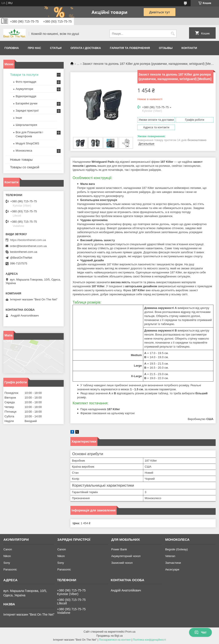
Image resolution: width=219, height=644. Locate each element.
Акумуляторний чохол (126, 556)
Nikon (7, 556)
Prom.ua (130, 632)
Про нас (34, 48)
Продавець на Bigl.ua (109, 636)
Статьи (56, 48)
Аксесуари (172, 569)
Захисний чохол (122, 563)
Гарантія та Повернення (130, 48)
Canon (8, 549)
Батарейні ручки (26, 103)
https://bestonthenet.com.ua (28, 240)
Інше (19, 118)
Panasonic (10, 569)
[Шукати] (173, 34)
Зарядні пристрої (27, 111)
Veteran (170, 556)
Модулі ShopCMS (27, 143)
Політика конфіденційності (150, 640)
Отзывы (166, 48)
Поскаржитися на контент (115, 640)
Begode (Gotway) (176, 549)
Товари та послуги (24, 75)
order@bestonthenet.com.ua (28, 246)
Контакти (189, 48)
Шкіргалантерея (26, 125)
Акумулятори (24, 89)
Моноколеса (24, 151)
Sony (7, 563)
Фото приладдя (26, 82)
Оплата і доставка (86, 48)
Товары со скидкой (25, 167)
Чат (200, 632)
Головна (12, 48)
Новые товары (21, 159)
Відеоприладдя (26, 96)
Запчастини (173, 563)
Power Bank (119, 549)
